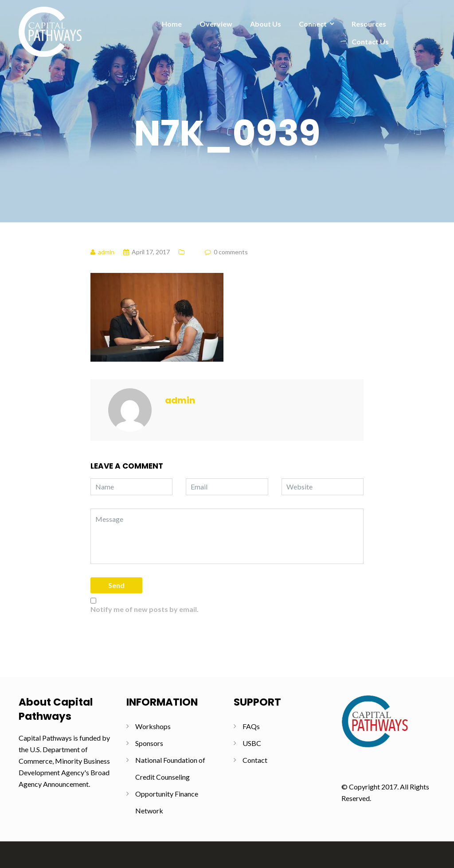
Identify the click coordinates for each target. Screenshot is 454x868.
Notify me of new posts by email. (145, 609)
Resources (369, 24)
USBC (252, 743)
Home (172, 24)
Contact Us (370, 41)
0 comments (231, 252)
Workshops (153, 726)
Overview (216, 24)
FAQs (251, 726)
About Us (266, 24)
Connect (313, 24)
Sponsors (149, 743)
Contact (255, 760)
